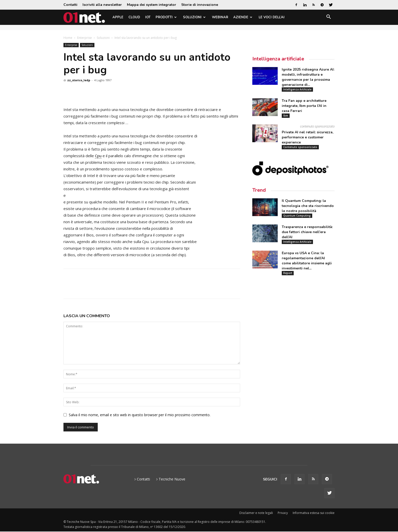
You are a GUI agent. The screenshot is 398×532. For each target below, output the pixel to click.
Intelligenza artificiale (278, 59)
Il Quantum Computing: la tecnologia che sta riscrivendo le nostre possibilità (308, 206)
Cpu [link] (98, 156)
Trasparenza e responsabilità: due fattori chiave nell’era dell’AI (307, 232)
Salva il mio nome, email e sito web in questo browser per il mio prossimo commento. (140, 415)
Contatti (70, 5)
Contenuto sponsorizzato (300, 147)
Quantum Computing (297, 216)
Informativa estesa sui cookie (314, 513)
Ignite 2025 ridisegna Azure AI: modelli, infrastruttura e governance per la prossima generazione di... (308, 77)
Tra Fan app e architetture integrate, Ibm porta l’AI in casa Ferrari (304, 106)
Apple (118, 17)
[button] (328, 18)
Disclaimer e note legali (256, 513)
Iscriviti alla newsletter (102, 5)
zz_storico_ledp (79, 80)
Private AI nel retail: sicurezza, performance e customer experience (308, 137)
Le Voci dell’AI (272, 17)
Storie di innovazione (200, 5)
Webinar (220, 17)
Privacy (283, 513)
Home (68, 38)
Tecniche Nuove (172, 479)
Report (288, 273)
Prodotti (166, 17)
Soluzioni (194, 17)
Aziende (243, 17)
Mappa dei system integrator (152, 5)
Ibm (286, 116)
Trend (259, 190)
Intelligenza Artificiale (297, 89)
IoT (148, 17)
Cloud (134, 17)
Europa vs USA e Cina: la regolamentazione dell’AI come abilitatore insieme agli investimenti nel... (307, 261)
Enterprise (85, 38)
